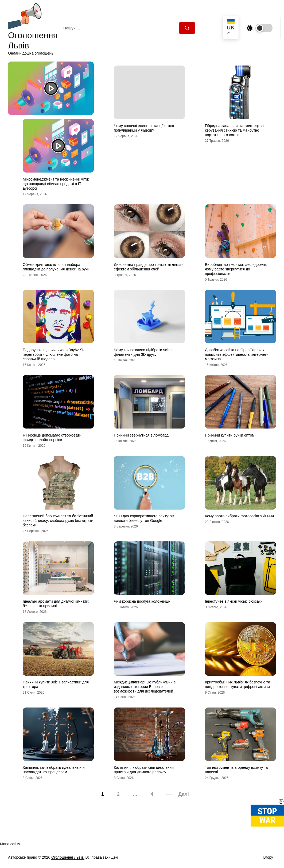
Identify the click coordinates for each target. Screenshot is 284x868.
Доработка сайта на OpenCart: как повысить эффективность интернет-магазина (236, 354)
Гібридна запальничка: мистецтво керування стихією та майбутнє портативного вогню (234, 130)
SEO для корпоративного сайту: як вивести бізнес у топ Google (144, 518)
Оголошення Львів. (68, 857)
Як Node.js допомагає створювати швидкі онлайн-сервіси (52, 437)
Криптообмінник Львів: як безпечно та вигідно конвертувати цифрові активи (238, 684)
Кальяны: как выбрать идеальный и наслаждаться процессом (54, 770)
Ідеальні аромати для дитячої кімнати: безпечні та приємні (56, 604)
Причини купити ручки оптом (230, 435)
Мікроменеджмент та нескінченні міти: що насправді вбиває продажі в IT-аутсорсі (56, 184)
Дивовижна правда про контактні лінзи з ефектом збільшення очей (149, 267)
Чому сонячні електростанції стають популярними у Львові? (145, 128)
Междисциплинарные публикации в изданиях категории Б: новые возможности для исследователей (145, 687)
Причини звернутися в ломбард (141, 435)
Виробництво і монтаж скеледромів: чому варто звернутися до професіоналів (236, 269)
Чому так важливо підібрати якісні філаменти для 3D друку (143, 352)
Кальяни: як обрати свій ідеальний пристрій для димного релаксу (144, 770)
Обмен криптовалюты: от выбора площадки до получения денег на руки (56, 267)
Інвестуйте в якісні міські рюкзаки (234, 601)
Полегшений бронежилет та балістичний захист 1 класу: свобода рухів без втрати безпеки (58, 521)
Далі (183, 794)
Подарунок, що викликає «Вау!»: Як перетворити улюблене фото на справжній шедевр (54, 354)
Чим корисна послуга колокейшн (142, 601)
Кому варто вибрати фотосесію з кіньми (239, 516)
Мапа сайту (10, 844)
